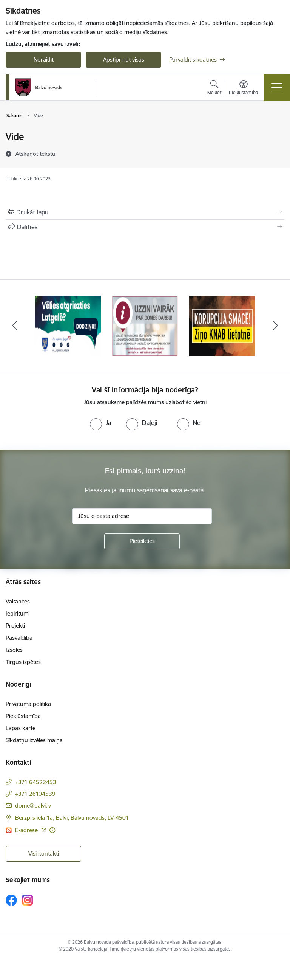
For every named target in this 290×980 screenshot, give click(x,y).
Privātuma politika (28, 704)
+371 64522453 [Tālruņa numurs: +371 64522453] (36, 782)
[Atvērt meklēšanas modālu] (214, 88)
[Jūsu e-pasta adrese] (142, 516)
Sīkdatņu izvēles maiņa (34, 740)
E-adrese (27, 830)
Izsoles (14, 650)
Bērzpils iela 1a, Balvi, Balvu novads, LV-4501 (72, 818)
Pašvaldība (19, 638)
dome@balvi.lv (33, 806)
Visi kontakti (44, 854)
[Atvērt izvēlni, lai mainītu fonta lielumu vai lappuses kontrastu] (243, 88)
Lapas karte (21, 728)
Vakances (18, 601)
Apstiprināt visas (124, 60)
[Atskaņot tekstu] (35, 154)
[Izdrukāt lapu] (145, 212)
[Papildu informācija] (52, 830)
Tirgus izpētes (23, 662)
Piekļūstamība (23, 716)
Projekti (15, 626)
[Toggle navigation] (277, 87)
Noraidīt (44, 60)
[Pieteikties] (142, 541)
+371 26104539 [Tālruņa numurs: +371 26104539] (35, 794)
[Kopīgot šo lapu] (145, 227)
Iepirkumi (18, 613)
